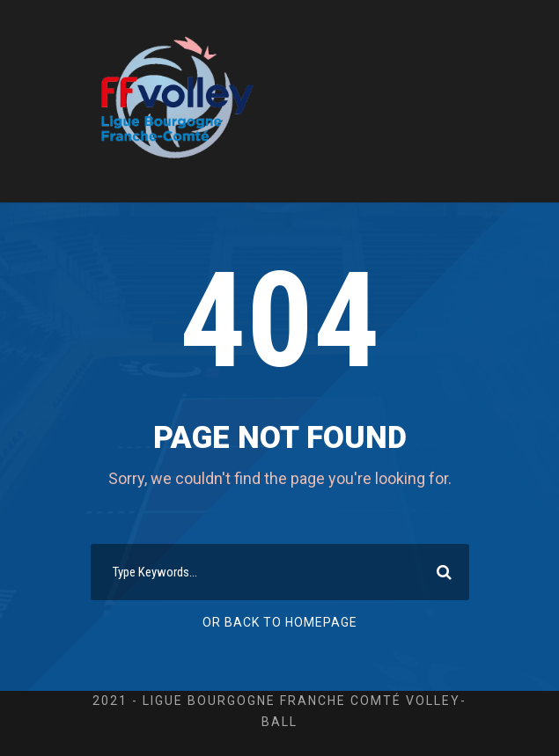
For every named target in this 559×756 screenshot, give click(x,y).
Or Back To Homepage (280, 622)
